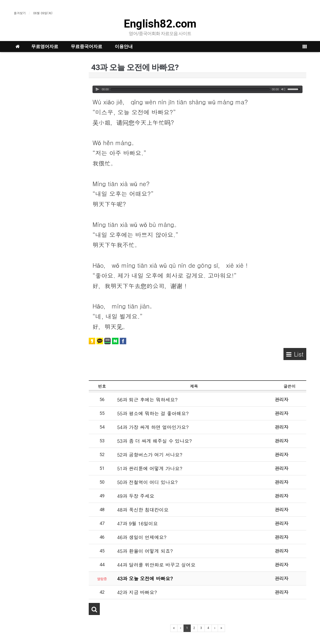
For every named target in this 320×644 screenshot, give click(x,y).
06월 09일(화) (43, 13)
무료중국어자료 (86, 46)
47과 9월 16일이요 (137, 523)
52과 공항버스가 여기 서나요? (150, 454)
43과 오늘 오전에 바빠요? (145, 578)
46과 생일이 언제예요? (142, 537)
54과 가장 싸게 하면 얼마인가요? (153, 427)
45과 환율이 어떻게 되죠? (145, 551)
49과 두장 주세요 (136, 496)
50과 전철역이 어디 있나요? (147, 482)
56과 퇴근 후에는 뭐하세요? (147, 399)
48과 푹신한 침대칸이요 (143, 510)
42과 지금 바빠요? (137, 592)
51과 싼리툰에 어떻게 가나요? (150, 468)
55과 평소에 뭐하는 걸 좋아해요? (153, 413)
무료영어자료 (45, 46)
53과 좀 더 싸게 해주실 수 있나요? (154, 441)
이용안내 (124, 46)
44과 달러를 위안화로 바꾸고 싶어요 (156, 565)
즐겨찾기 (20, 13)
